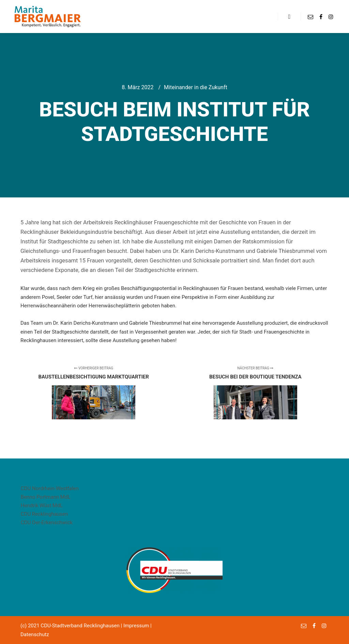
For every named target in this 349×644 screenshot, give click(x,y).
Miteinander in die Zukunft (196, 87)
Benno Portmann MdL (46, 497)
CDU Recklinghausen (44, 514)
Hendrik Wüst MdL (42, 505)
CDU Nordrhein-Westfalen (50, 488)
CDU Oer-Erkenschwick (47, 522)
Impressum (136, 626)
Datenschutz (35, 634)
